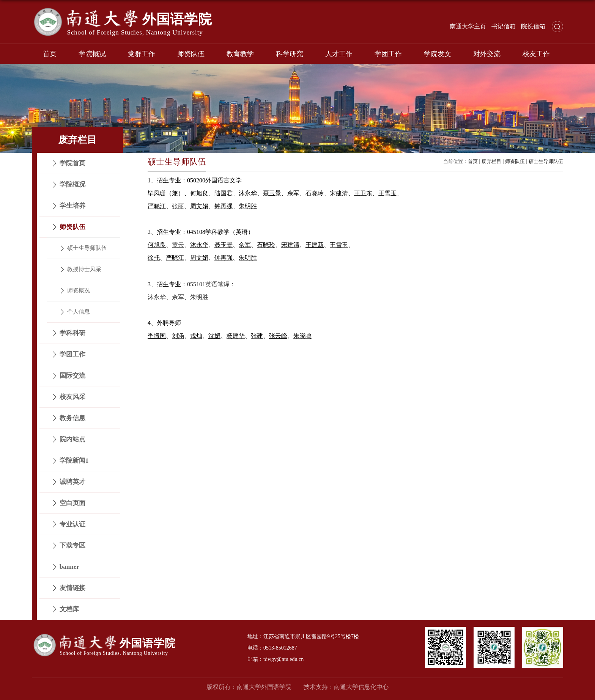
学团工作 (388, 54)
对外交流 (487, 54)
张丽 (178, 206)
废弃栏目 (491, 161)
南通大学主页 (468, 26)
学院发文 (438, 54)
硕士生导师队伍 (546, 161)
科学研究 (290, 54)
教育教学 (240, 54)
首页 (50, 54)
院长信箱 (533, 26)
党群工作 (142, 54)
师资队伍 (191, 54)
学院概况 (92, 54)
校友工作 (536, 54)
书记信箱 (504, 26)
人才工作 (339, 54)
